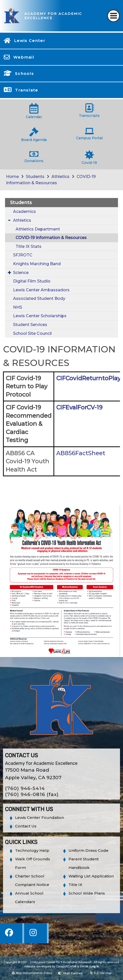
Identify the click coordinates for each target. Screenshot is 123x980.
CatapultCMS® (66, 966)
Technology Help (32, 850)
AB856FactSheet (81, 453)
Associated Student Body (39, 298)
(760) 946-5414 (25, 788)
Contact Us (26, 826)
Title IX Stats (28, 246)
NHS (18, 307)
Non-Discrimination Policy (32, 973)
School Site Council (32, 333)
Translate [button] (27, 90)
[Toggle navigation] (113, 16)
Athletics (60, 177)
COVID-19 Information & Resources (51, 238)
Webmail (24, 57)
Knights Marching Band (37, 264)
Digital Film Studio (32, 281)
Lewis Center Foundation (40, 818)
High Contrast (73, 973)
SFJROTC (23, 255)
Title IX (75, 885)
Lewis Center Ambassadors (41, 290)
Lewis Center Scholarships (40, 316)
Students (35, 177)
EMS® (84, 966)
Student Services (30, 325)
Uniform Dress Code (88, 850)
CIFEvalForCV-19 (79, 407)
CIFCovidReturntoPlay (88, 378)
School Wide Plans (87, 893)
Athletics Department (38, 229)
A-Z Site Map (101, 973)
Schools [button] (24, 74)
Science (21, 273)
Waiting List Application (91, 876)
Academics (24, 212)
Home (12, 177)
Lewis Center (30, 41)
